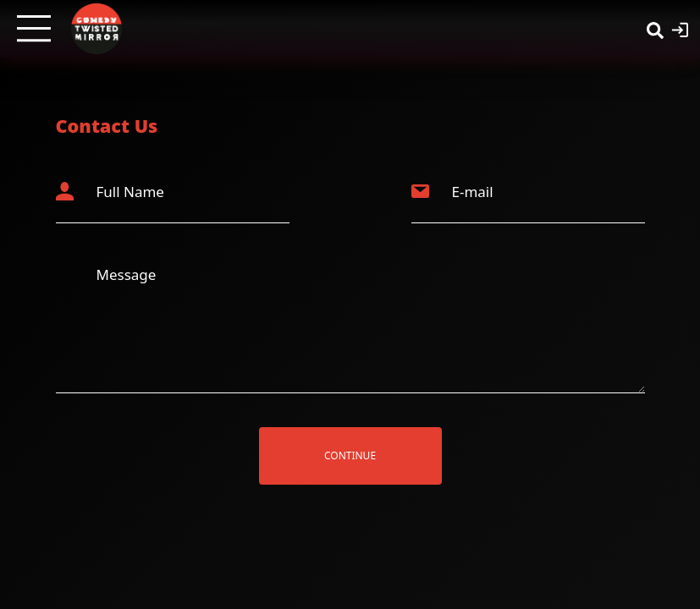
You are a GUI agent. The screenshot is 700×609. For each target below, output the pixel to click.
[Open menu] (34, 29)
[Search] (655, 29)
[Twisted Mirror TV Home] (96, 29)
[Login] (680, 29)
